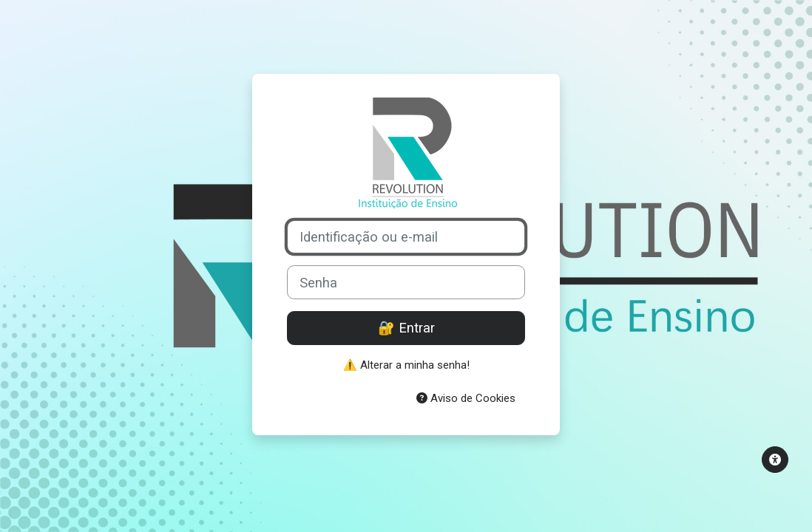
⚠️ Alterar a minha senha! (406, 365)
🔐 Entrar (406, 328)
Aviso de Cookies (466, 398)
